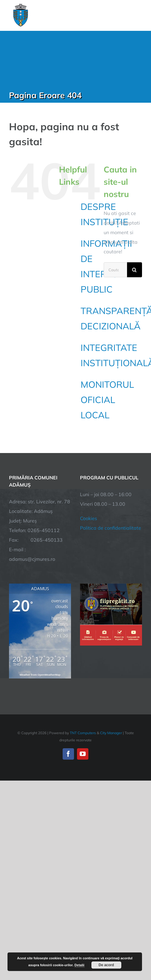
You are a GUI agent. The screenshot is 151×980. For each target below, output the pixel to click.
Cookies (89, 518)
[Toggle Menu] (139, 15)
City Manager (111, 733)
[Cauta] (135, 270)
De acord (106, 965)
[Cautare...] (115, 270)
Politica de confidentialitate (111, 528)
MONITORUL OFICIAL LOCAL (107, 400)
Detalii (80, 965)
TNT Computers (83, 733)
